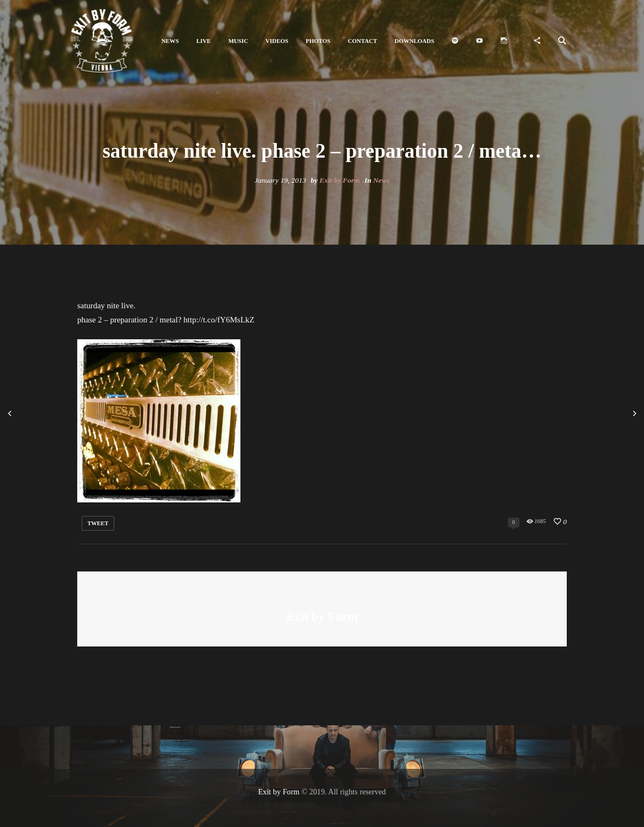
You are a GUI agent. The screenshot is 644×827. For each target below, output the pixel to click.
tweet (98, 523)
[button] (170, 41)
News (381, 180)
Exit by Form (339, 180)
